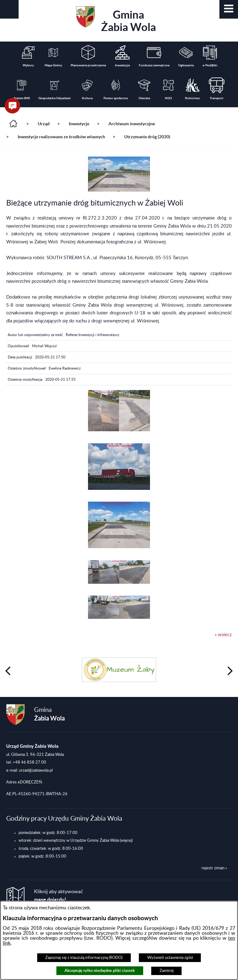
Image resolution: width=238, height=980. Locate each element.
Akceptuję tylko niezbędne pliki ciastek (100, 971)
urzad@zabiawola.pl (36, 770)
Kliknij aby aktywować (59, 896)
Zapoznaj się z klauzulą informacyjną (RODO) (84, 958)
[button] (229, 9)
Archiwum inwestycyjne (132, 124)
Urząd (44, 124)
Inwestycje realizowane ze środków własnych (61, 137)
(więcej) (126, 840)
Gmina (116, 20)
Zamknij (167, 971)
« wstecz (223, 635)
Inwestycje (79, 124)
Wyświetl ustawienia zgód (170, 958)
